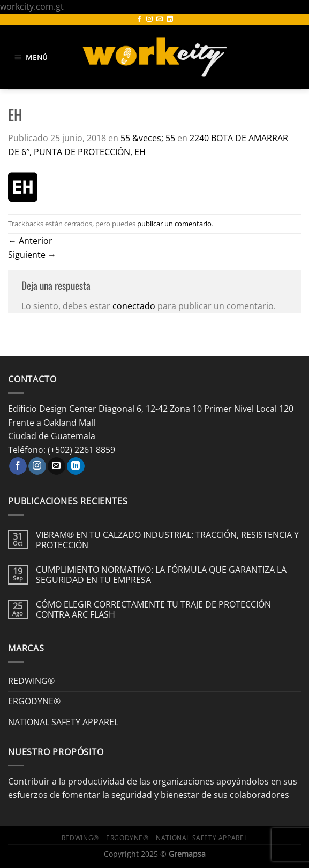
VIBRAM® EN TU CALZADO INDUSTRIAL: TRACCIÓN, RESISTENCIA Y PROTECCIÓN (167, 540)
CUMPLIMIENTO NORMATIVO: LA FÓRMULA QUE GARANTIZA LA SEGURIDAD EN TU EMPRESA (161, 575)
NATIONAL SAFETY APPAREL (63, 722)
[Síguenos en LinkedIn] (170, 19)
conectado (134, 306)
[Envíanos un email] (160, 19)
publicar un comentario (174, 224)
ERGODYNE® (34, 701)
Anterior (30, 241)
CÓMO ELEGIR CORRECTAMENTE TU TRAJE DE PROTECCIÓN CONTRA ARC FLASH (153, 610)
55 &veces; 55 (148, 138)
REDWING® (31, 681)
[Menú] (33, 57)
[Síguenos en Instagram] (149, 19)
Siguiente (32, 255)
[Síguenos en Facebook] (139, 19)
